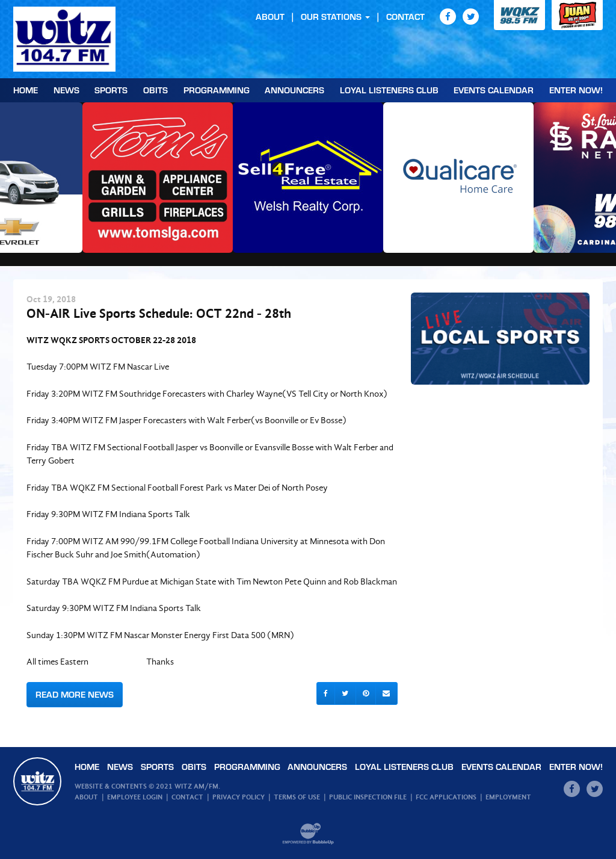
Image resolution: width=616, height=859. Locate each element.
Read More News (75, 694)
